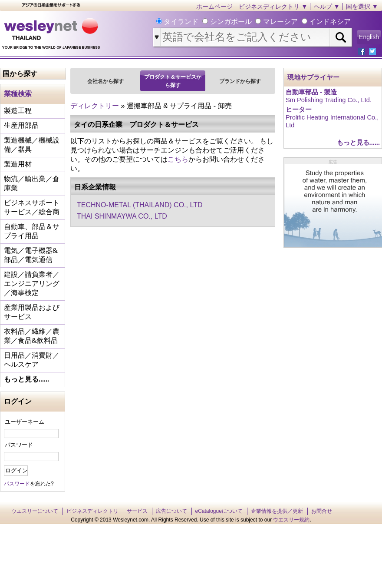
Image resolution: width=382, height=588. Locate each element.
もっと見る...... (26, 379)
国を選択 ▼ (362, 7)
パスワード (19, 445)
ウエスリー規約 (291, 520)
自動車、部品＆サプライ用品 (32, 231)
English (369, 37)
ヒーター (299, 110)
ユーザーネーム (25, 422)
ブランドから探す (240, 81)
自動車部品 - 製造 (311, 92)
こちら (178, 159)
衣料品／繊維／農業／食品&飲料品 (32, 336)
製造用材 (18, 164)
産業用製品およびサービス (32, 312)
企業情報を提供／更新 (277, 511)
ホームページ (214, 7)
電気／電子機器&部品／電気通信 (31, 255)
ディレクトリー (95, 106)
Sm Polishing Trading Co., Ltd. (329, 100)
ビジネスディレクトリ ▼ (273, 7)
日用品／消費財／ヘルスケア (32, 360)
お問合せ (322, 511)
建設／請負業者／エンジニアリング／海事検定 (32, 284)
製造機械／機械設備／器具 (32, 145)
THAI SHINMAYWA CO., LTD (122, 216)
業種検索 (18, 94)
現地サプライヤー (313, 77)
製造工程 (18, 111)
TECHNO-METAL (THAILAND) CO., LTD (140, 205)
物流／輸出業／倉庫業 (32, 183)
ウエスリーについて (35, 511)
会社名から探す (105, 81)
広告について (171, 511)
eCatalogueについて (219, 511)
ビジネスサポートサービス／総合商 (32, 207)
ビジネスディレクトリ (92, 511)
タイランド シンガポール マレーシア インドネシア (256, 22)
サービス (137, 511)
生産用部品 (21, 125)
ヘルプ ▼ (327, 7)
